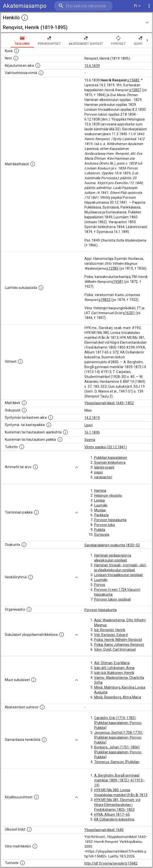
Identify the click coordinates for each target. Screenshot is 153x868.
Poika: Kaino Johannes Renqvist (119, 645)
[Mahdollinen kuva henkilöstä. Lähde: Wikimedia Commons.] (17, 51)
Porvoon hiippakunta (110, 520)
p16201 (129, 313)
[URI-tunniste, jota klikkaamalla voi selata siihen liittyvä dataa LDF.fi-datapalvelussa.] (22, 863)
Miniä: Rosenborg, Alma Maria (118, 697)
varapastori (103, 477)
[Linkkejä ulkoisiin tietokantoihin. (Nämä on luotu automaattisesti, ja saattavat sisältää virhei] (29, 829)
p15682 (133, 80)
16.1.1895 (92, 432)
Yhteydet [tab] (118, 40)
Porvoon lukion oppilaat (112, 599)
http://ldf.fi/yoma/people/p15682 (111, 863)
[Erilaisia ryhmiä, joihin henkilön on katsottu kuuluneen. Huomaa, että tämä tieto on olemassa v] (31, 577)
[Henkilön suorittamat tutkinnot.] (22, 447)
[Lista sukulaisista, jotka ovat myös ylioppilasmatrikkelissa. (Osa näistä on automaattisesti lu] (61, 635)
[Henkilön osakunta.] (24, 545)
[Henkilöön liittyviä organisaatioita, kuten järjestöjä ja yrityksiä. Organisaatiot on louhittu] (29, 609)
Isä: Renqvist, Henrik (110, 630)
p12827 (135, 90)
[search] (83, 6)
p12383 (112, 268)
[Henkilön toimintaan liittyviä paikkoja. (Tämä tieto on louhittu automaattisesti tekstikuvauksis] (36, 512)
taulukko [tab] (22, 40)
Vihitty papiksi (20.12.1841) (106, 447)
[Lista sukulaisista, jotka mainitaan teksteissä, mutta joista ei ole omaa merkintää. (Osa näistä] (34, 680)
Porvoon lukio (105, 525)
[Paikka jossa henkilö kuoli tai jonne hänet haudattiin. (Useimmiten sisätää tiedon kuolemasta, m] (60, 439)
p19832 (105, 300)
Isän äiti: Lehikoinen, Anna (114, 668)
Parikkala (101, 515)
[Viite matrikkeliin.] (35, 846)
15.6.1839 (92, 66)
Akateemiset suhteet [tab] (86, 40)
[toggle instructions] (25, 18)
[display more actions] (149, 6)
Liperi (89, 425)
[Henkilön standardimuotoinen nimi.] (16, 58)
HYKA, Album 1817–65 (112, 814)
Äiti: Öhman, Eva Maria (112, 663)
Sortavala (102, 535)
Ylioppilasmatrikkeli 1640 (104, 830)
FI (137, 6)
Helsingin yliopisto (108, 495)
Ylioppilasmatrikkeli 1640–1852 (109, 403)
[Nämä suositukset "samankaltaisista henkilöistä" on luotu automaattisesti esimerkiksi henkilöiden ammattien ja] (44, 740)
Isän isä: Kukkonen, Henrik (114, 673)
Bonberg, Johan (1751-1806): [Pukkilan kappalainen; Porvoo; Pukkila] (118, 752)
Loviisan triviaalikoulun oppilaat (119, 575)
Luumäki (101, 505)
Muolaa (100, 510)
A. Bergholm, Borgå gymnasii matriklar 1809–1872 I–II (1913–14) (120, 780)
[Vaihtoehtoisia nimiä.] (41, 73)
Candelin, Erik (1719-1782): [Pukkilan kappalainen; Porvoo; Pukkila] (118, 723)
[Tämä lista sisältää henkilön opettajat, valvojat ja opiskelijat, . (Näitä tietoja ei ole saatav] (42, 707)
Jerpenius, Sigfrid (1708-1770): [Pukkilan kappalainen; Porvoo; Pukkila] (119, 737)
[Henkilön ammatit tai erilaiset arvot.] (35, 467)
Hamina (100, 491)
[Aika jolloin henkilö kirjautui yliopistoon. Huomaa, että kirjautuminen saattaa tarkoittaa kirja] (38, 66)
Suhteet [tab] (141, 40)
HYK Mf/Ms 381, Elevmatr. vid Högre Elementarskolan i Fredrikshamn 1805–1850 (117, 805)
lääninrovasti (104, 467)
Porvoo (100, 585)
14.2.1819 (92, 418)
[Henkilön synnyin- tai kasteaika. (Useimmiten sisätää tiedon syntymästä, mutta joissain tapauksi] (51, 418)
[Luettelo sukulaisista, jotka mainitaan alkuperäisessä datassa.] (41, 288)
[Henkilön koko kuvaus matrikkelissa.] (33, 164)
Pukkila (100, 530)
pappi (99, 472)
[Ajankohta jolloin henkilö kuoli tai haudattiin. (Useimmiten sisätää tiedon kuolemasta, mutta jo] (65, 432)
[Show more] (77, 467)
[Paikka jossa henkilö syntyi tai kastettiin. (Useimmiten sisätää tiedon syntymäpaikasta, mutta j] (49, 425)
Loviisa (100, 500)
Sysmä (90, 440)
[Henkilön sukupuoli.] (24, 410)
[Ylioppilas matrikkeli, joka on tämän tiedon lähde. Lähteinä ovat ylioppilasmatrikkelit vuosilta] (24, 403)
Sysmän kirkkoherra (110, 462)
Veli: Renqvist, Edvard (111, 635)
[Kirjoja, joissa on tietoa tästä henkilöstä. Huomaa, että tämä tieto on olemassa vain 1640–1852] (36, 797)
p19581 (117, 282)
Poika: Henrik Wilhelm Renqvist (118, 640)
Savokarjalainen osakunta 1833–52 (112, 545)
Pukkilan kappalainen (111, 458)
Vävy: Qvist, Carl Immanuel (115, 649)
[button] (76, 22)
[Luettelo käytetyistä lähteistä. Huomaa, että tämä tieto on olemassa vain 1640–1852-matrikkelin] (20, 362)
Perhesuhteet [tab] (49, 40)
